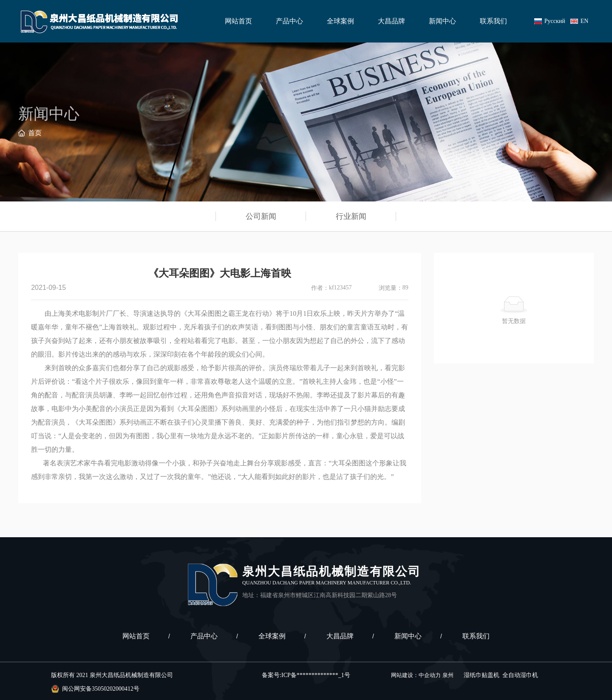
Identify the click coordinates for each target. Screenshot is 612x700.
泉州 (448, 675)
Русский (555, 21)
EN (585, 21)
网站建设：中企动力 (416, 675)
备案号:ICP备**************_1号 (306, 675)
